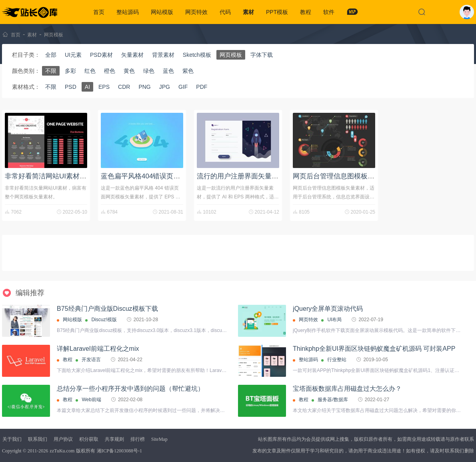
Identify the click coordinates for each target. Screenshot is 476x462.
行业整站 (337, 360)
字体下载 (262, 55)
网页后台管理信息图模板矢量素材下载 (351, 176)
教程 (306, 12)
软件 (329, 12)
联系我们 (38, 439)
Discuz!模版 (104, 320)
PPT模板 (277, 12)
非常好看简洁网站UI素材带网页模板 (59, 176)
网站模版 (162, 12)
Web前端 (91, 400)
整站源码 (128, 12)
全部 (51, 55)
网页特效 (196, 12)
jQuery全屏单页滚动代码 (328, 309)
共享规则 (114, 439)
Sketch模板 (197, 55)
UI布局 (334, 320)
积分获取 (89, 439)
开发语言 (91, 360)
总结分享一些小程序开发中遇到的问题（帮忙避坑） (130, 389)
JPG (165, 87)
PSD (71, 87)
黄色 (129, 71)
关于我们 (12, 439)
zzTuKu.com (62, 451)
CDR (124, 87)
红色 (90, 71)
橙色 (110, 71)
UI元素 (73, 55)
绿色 (149, 71)
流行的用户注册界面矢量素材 (241, 176)
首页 (99, 12)
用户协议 (63, 439)
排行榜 (138, 439)
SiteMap (159, 439)
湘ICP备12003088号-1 (119, 451)
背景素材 (163, 55)
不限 (51, 71)
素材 (248, 12)
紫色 (188, 71)
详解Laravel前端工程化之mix (98, 349)
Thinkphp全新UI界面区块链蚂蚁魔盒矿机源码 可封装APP (374, 349)
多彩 (70, 71)
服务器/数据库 (333, 400)
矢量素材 (132, 55)
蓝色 (168, 71)
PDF (202, 87)
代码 (225, 12)
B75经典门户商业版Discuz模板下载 (107, 309)
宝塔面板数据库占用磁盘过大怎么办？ (347, 389)
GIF (183, 87)
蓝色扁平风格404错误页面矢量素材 (154, 176)
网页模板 (54, 35)
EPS (104, 87)
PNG (144, 87)
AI (87, 87)
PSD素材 (101, 55)
